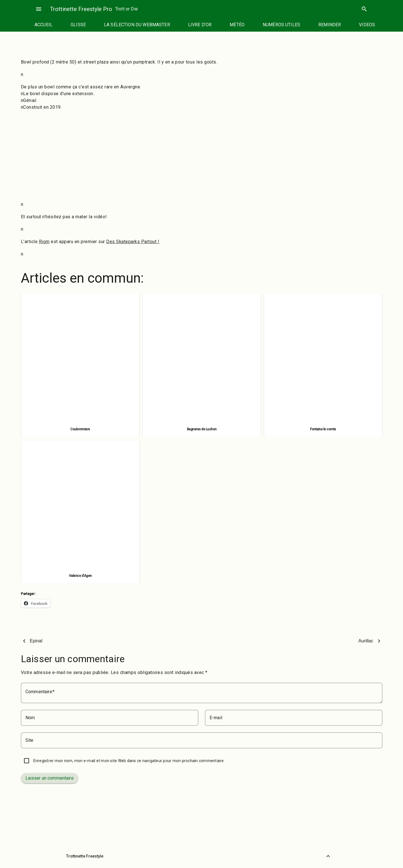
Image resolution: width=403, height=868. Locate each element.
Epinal (36, 641)
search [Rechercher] (364, 9)
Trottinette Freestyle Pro (81, 9)
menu (39, 9)
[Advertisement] (202, 156)
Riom (44, 242)
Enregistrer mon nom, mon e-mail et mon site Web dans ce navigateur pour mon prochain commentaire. (129, 761)
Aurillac (366, 641)
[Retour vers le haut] (328, 856)
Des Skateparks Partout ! (133, 242)
